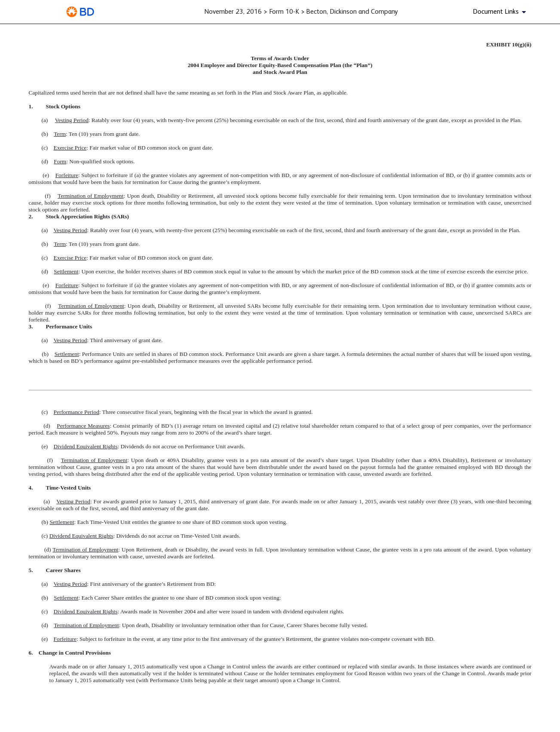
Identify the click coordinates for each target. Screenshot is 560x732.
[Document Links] (501, 12)
